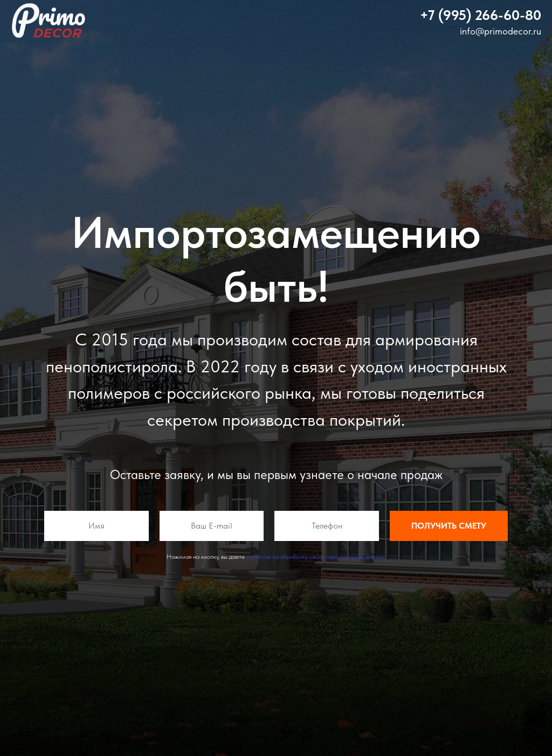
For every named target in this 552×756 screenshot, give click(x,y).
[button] (481, 15)
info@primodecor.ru (501, 31)
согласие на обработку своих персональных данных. (316, 557)
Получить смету (449, 526)
